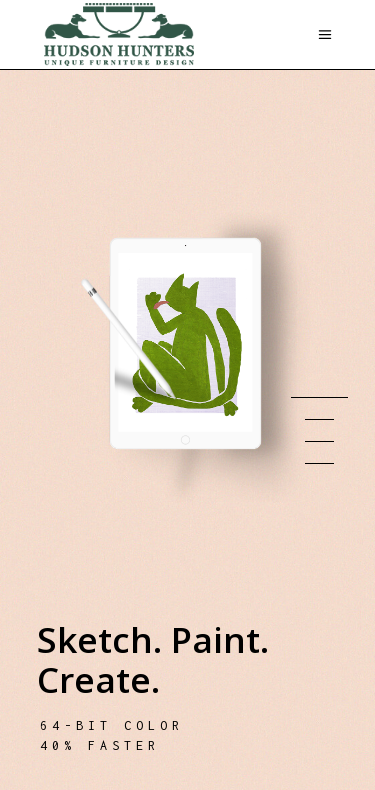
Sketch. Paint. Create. (153, 660)
